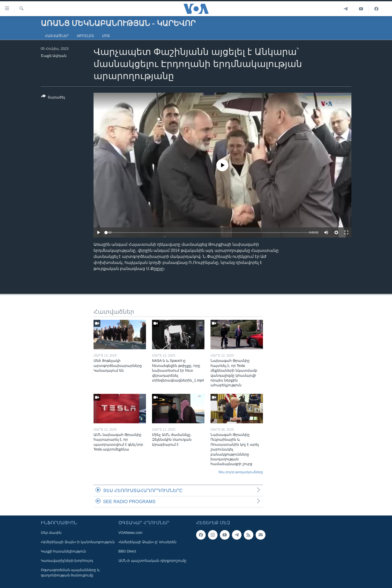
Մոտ (106, 36)
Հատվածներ (57, 36)
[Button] (53, 98)
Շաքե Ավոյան (54, 56)
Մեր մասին (51, 533)
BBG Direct (127, 551)
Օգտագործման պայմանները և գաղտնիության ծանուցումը (70, 573)
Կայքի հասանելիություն (64, 551)
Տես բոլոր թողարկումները (241, 472)
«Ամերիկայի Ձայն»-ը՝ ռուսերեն (147, 542)
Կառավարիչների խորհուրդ (67, 561)
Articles (85, 36)
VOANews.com (130, 533)
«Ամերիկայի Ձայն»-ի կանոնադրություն (78, 542)
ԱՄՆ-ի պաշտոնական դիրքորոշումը (152, 561)
